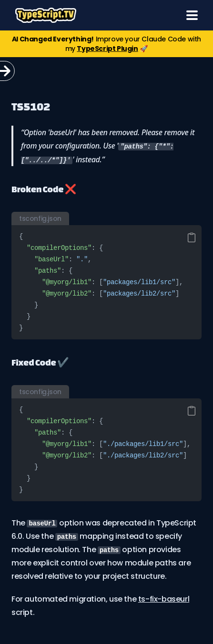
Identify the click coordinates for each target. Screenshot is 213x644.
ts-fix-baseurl (164, 599)
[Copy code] (192, 238)
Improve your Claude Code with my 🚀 (106, 44)
